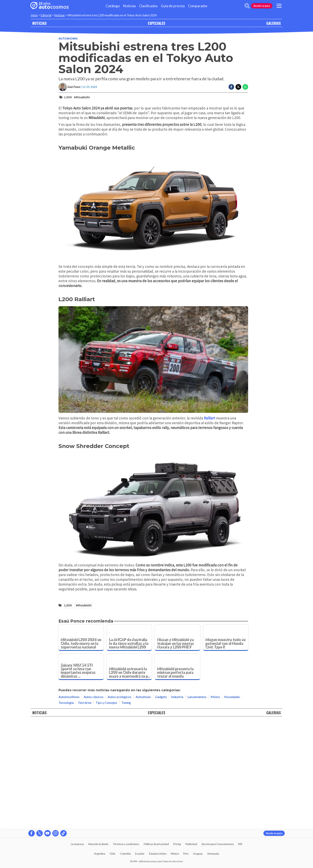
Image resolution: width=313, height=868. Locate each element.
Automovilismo (69, 803)
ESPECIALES (156, 23)
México (175, 854)
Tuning (126, 809)
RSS (240, 844)
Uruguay (198, 854)
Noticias (129, 6)
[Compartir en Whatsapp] (245, 87)
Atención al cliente (98, 844)
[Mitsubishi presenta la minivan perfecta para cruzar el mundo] (177, 774)
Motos (215, 803)
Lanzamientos (197, 803)
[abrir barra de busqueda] (247, 6)
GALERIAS (273, 23)
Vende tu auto (262, 6)
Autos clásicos (94, 803)
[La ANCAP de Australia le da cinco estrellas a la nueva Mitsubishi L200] (129, 745)
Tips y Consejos (106, 809)
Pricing (177, 844)
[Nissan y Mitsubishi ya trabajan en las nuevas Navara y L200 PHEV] (177, 745)
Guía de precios (173, 6)
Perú (186, 854)
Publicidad (191, 844)
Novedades (232, 803)
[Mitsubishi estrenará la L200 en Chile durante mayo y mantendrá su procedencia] (129, 774)
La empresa (77, 844)
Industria (177, 803)
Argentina (100, 854)
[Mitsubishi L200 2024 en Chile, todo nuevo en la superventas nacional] (81, 745)
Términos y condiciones (126, 844)
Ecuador (140, 854)
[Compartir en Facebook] (231, 87)
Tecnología (66, 809)
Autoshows (68, 38)
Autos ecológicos (119, 803)
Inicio (34, 15)
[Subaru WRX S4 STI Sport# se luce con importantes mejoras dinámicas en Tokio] (81, 774)
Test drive (85, 809)
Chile (112, 854)
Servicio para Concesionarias (218, 844)
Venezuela (213, 854)
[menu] (279, 6)
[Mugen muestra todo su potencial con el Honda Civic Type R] (226, 745)
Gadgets (161, 803)
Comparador (198, 6)
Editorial (46, 15)
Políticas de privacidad (156, 844)
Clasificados (148, 6)
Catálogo (113, 6)
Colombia (125, 854)
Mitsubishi (82, 97)
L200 (68, 97)
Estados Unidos (158, 854)
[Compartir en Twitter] (238, 87)
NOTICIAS (39, 23)
